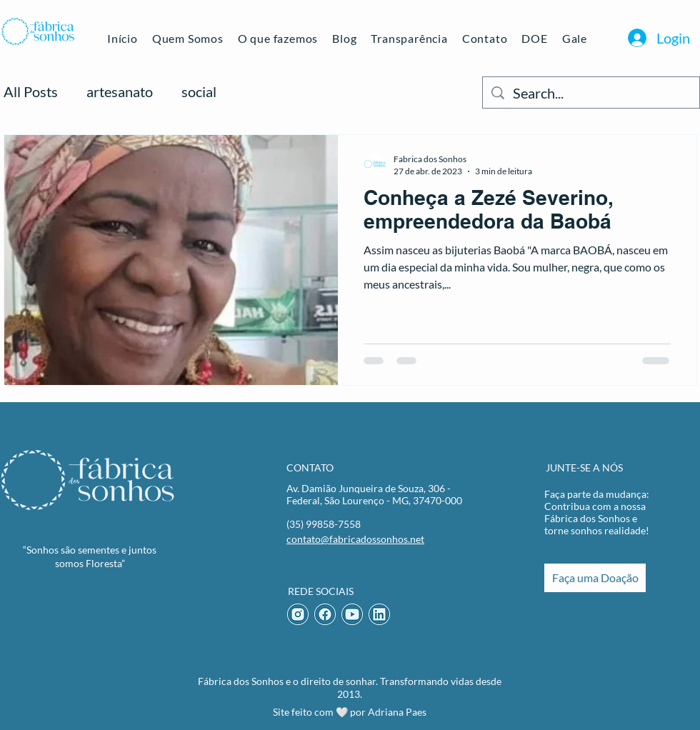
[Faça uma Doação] (595, 578)
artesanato (120, 91)
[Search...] (591, 92)
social (199, 91)
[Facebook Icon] (325, 614)
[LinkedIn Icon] (379, 614)
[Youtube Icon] (352, 614)
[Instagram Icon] (298, 614)
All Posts (31, 91)
